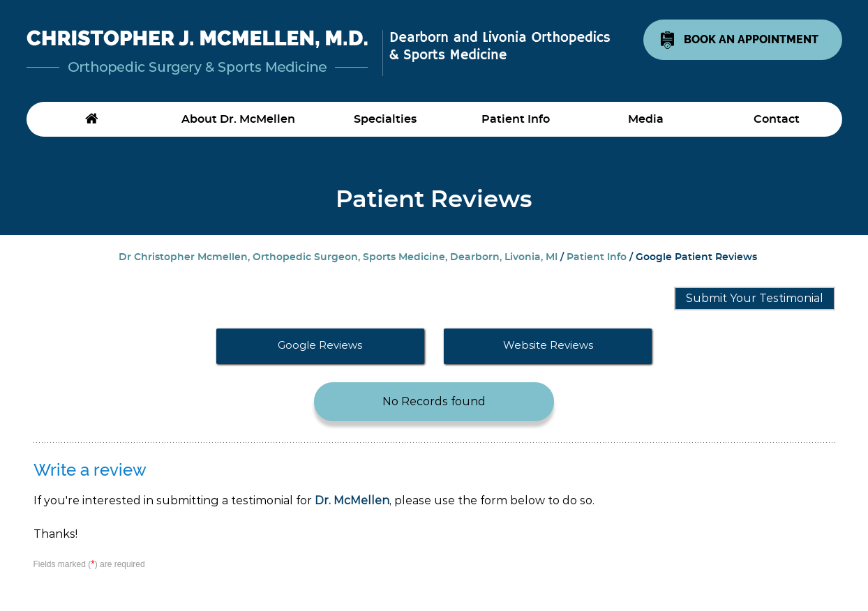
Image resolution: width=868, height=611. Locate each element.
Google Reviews (320, 345)
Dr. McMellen (352, 500)
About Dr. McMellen (238, 119)
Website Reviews (548, 345)
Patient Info (516, 119)
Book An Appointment (751, 39)
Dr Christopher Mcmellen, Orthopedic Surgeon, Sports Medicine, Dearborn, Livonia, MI (338, 257)
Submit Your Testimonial (755, 298)
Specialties (385, 119)
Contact (777, 119)
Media (646, 119)
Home (92, 119)
